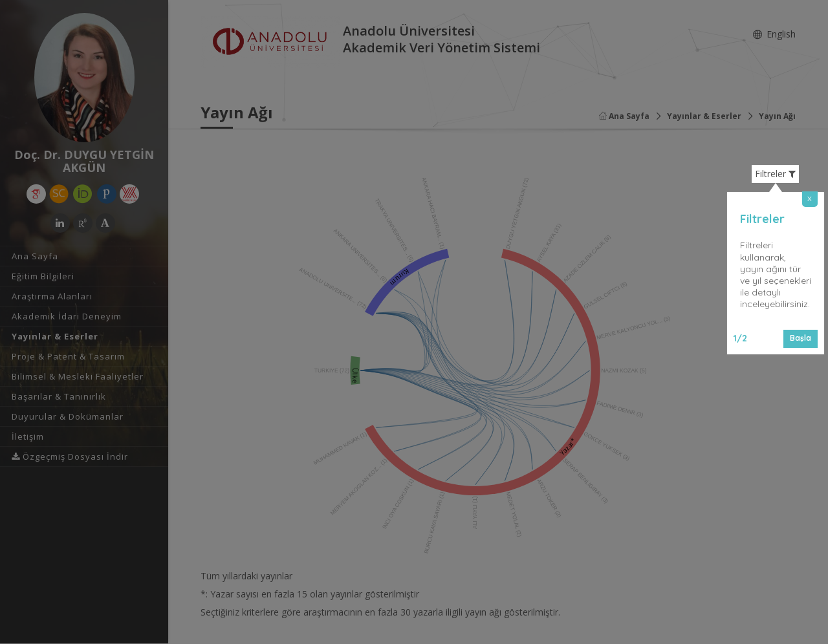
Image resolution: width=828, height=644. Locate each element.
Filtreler (775, 174)
